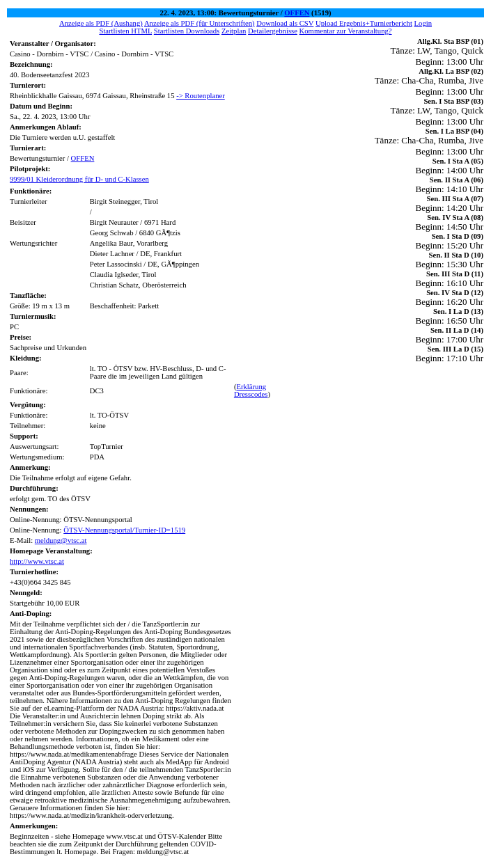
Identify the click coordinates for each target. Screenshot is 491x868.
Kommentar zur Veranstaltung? (346, 31)
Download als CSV (285, 23)
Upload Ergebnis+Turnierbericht (364, 23)
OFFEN (297, 13)
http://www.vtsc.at (37, 561)
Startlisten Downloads (187, 31)
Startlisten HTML (125, 31)
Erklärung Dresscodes (251, 390)
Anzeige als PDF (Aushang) (101, 23)
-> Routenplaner (201, 96)
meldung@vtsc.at (61, 540)
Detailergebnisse (273, 31)
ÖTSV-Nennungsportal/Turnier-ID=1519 (124, 530)
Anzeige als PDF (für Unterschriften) (200, 23)
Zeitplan (234, 31)
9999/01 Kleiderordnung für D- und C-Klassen (79, 179)
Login (423, 23)
